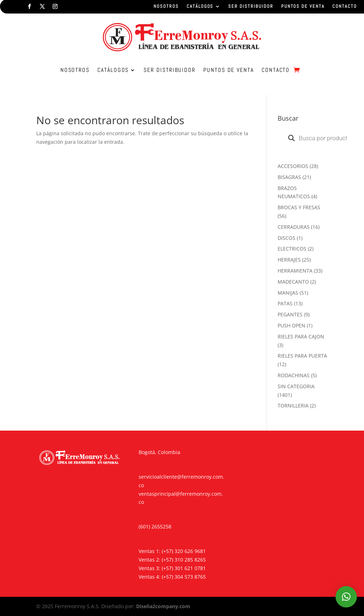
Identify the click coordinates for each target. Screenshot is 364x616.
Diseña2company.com (163, 606)
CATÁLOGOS (200, 7)
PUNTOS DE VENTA (303, 7)
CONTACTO (345, 7)
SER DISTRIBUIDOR (251, 7)
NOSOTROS (166, 7)
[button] (346, 597)
